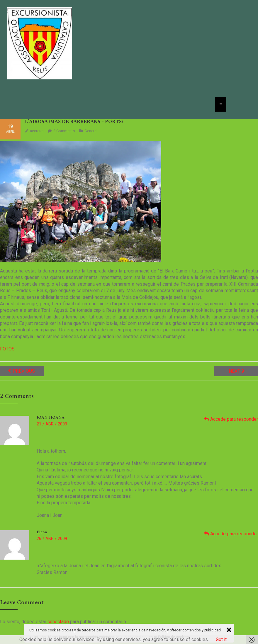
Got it (221, 639)
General (91, 131)
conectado (58, 622)
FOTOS (7, 349)
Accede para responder (234, 419)
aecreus (37, 131)
